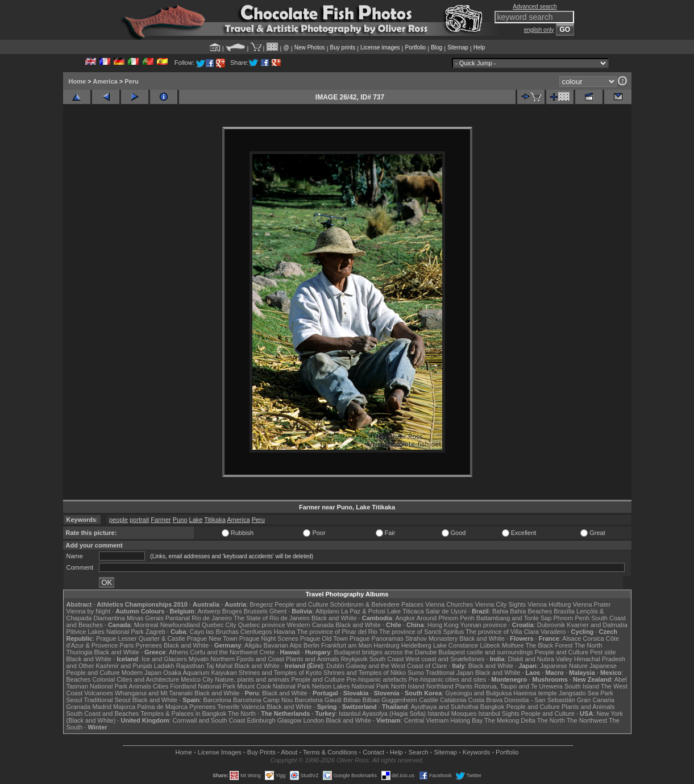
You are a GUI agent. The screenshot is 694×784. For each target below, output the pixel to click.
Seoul (74, 700)
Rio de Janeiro (212, 618)
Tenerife (228, 707)
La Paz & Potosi (363, 611)
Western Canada (310, 625)
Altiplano (327, 611)
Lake (196, 520)
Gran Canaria (596, 700)
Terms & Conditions (330, 752)
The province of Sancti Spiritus (421, 632)
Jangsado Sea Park (586, 693)
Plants (464, 686)
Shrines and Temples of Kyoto (280, 673)
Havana (285, 632)
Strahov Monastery (431, 638)
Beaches (79, 679)
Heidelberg (416, 645)
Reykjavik (354, 659)
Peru (131, 81)
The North (588, 645)
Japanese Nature (564, 666)
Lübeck (490, 645)
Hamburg (386, 645)
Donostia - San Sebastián (540, 700)
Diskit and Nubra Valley (541, 659)
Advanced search (535, 7)
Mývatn (199, 659)
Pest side (603, 652)
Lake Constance (456, 645)
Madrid (102, 707)
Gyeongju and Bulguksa (478, 693)
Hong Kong (443, 625)
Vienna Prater (591, 604)
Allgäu (253, 645)
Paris (126, 645)
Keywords (476, 752)
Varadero (553, 632)
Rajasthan (190, 666)
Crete (267, 652)
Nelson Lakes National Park (351, 686)
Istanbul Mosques (452, 714)
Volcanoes (99, 693)
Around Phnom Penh (446, 618)
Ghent (278, 611)
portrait (139, 520)
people (119, 520)
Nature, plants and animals (252, 679)
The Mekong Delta (510, 720)
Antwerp (209, 611)
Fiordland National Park (203, 686)
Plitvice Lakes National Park (105, 632)
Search (419, 752)
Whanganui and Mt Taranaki (154, 693)
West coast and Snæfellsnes (445, 659)
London (313, 720)
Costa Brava (485, 700)
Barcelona (217, 700)
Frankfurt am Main (346, 645)
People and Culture (301, 604)
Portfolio (415, 47)
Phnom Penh (572, 618)
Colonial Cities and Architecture (136, 679)
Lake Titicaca (405, 611)
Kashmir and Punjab (124, 666)
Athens (178, 652)
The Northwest (587, 720)
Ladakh (164, 666)
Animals (140, 686)
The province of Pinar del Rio (337, 632)
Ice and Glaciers (164, 659)
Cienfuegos (256, 632)
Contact (373, 752)
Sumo (416, 673)
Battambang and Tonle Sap (514, 618)
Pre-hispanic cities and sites (447, 679)
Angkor (405, 618)
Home (78, 81)
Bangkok (493, 707)
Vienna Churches (449, 604)
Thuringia (80, 652)
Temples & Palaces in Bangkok (183, 714)
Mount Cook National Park (273, 686)
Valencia (253, 707)
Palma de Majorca (162, 707)
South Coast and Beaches (103, 714)
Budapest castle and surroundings (485, 652)
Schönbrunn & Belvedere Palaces (377, 604)
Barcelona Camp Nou (263, 700)
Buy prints (343, 47)
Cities (161, 686)
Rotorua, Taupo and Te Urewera (518, 686)
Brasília (564, 611)
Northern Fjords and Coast (247, 659)
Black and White (334, 618)
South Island (582, 686)
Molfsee (513, 645)
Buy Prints (261, 752)
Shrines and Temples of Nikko (365, 673)
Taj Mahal (219, 666)
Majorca (124, 707)
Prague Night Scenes (269, 638)
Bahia (500, 611)
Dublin (335, 666)
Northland (440, 686)
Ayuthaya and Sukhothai (445, 707)
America (105, 81)
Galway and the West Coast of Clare (397, 666)
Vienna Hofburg (549, 604)
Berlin (311, 645)
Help (479, 47)
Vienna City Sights (500, 604)
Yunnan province (484, 625)
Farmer (161, 520)
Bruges (232, 611)
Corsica (593, 638)
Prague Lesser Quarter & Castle (141, 638)
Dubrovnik (551, 625)
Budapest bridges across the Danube (385, 652)
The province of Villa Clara (502, 632)
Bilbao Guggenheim (390, 700)
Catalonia (453, 700)
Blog (437, 47)
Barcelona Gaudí (318, 700)
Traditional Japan (450, 673)
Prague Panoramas (377, 638)
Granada (79, 707)
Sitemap (458, 47)
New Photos (310, 47)
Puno (180, 520)
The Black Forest (549, 645)
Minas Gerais (145, 618)
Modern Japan (142, 673)
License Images (220, 752)
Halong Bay (466, 720)
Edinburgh (261, 720)
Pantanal (178, 618)
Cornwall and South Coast (209, 720)
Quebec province (262, 625)
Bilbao (352, 700)
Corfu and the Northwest (224, 652)
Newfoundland (180, 625)
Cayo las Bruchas (214, 632)
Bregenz (261, 604)
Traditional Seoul (107, 700)
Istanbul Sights (499, 714)
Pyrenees (148, 645)
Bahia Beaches (531, 611)
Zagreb (155, 632)
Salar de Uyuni (446, 611)
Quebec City (219, 625)
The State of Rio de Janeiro (272, 618)
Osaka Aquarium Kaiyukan (200, 673)
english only (539, 30)
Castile (429, 700)
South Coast (387, 659)
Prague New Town (212, 638)
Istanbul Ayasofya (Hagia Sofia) (382, 714)
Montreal (146, 625)
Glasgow (290, 720)
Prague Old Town (324, 638)
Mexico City (197, 679)
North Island (408, 686)
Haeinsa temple (535, 693)
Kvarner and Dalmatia (597, 625)
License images (380, 47)
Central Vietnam (427, 720)
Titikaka (215, 520)
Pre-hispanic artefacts (376, 679)
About (289, 752)
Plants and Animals (313, 659)
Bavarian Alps (283, 645)
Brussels (256, 611)
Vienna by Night (88, 611)
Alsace (572, 638)
